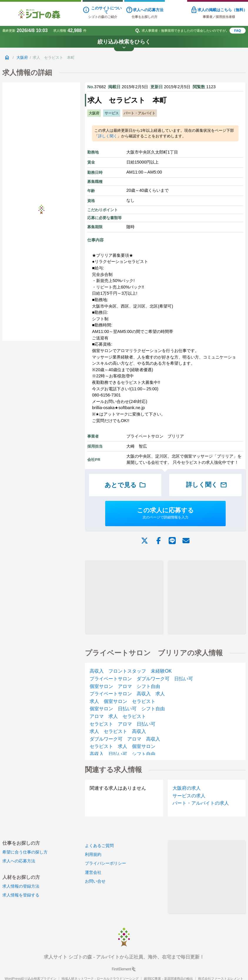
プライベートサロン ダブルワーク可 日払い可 (141, 679)
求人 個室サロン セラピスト (123, 701)
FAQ (238, 31)
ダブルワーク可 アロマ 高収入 (125, 739)
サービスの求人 (189, 796)
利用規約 (93, 854)
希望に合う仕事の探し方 (25, 852)
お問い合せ (95, 881)
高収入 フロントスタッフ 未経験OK (131, 671)
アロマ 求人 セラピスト (118, 716)
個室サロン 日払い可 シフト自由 (127, 709)
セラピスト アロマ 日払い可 (123, 724)
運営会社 (93, 872)
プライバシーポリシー (105, 863)
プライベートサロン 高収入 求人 (127, 694)
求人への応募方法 (19, 861)
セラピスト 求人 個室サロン (123, 746)
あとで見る (125, 485)
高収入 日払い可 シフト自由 (123, 754)
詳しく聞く (108, 136)
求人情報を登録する (21, 895)
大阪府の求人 (187, 788)
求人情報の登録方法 (21, 886)
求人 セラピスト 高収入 (118, 731)
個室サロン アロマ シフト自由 (125, 686)
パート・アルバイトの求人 (201, 803)
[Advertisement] (124, 597)
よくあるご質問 (99, 846)
